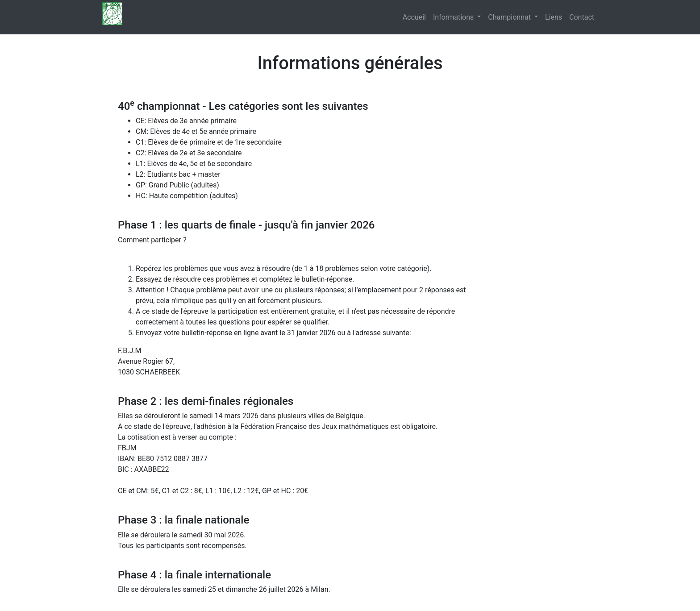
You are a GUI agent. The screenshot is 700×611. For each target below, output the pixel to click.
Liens (554, 17)
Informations (454, 17)
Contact (582, 17)
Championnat (510, 17)
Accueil (414, 17)
